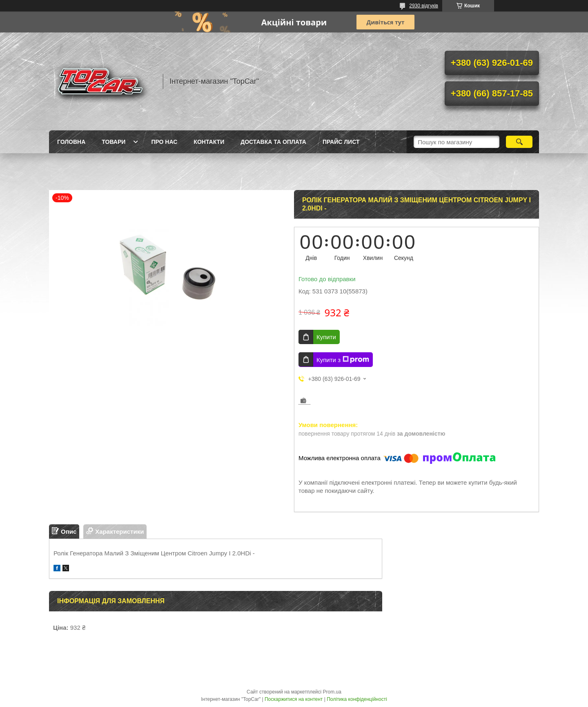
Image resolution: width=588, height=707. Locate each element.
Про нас (164, 142)
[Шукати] (519, 142)
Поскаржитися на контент (294, 699)
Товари (114, 142)
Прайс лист (341, 142)
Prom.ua (332, 692)
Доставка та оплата (273, 142)
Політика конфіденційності (357, 699)
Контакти (209, 142)
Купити (326, 337)
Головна (71, 142)
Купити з (343, 360)
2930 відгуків (424, 6)
